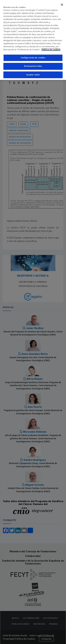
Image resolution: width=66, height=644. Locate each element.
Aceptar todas (33, 75)
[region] (33, 40)
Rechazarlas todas (33, 66)
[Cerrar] (62, 5)
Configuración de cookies (33, 58)
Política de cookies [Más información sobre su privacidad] (51, 50)
